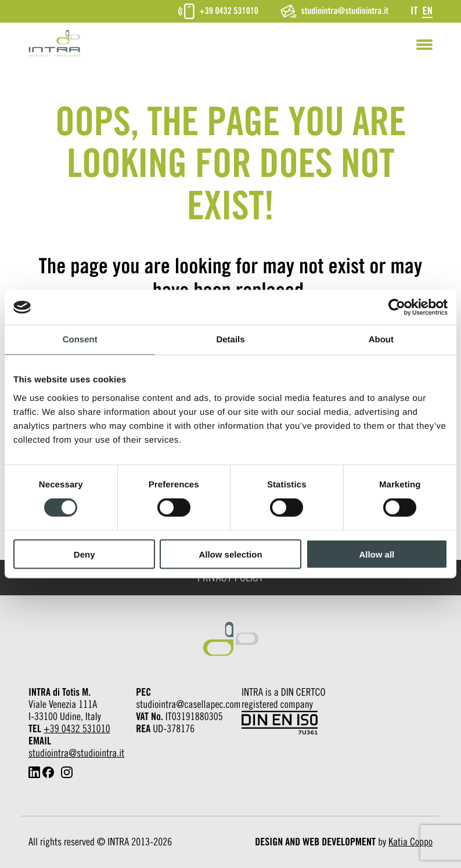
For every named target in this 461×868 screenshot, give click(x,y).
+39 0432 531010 (218, 11)
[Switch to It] (414, 11)
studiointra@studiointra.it (334, 11)
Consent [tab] (80, 340)
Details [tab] (230, 340)
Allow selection (230, 554)
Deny (84, 554)
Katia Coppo (410, 842)
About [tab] (381, 340)
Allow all (377, 554)
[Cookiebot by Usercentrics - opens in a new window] (397, 308)
